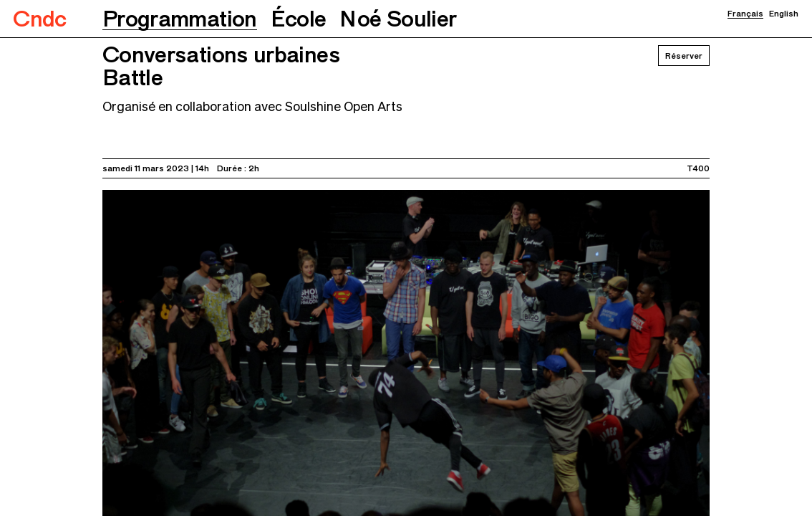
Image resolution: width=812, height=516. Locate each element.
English (784, 14)
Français (745, 14)
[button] (180, 19)
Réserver (684, 56)
